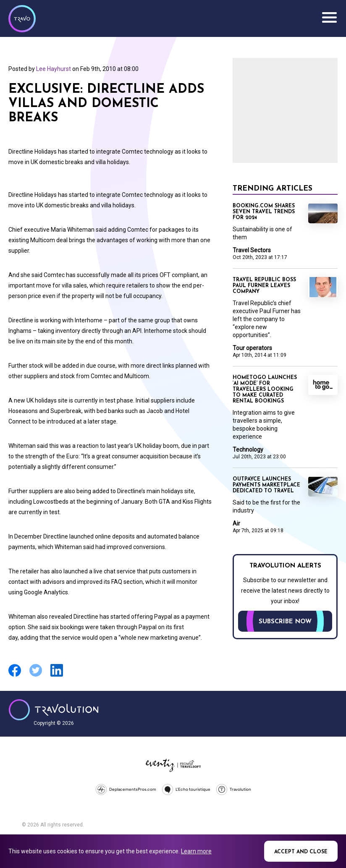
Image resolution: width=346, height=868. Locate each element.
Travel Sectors (252, 250)
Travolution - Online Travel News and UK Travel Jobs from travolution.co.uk (54, 710)
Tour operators (252, 348)
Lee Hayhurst (54, 69)
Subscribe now (285, 622)
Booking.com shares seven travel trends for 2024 (264, 212)
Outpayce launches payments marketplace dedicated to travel (266, 485)
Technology (248, 450)
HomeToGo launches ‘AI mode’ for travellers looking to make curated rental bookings (265, 390)
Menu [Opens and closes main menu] (329, 18)
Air (236, 523)
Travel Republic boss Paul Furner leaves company (264, 286)
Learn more (196, 851)
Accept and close (301, 852)
